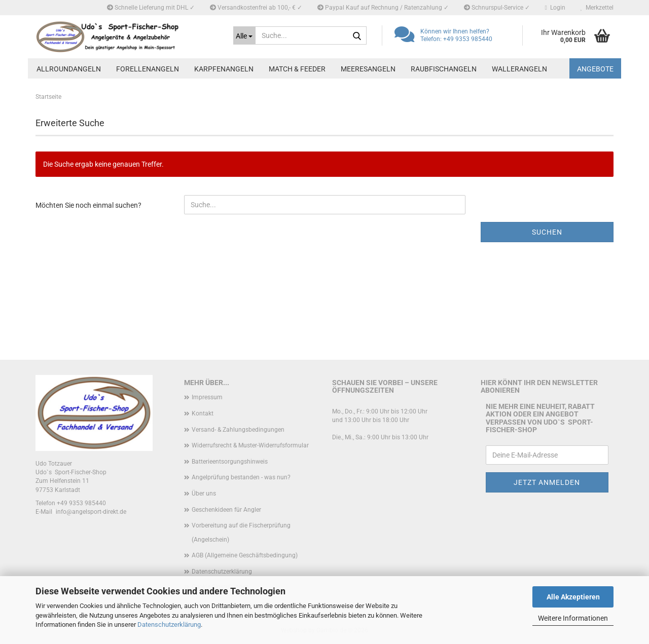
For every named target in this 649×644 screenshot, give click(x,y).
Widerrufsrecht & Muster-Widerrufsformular (250, 445)
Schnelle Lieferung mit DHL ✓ (151, 8)
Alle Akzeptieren (573, 597)
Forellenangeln (148, 69)
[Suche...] (244, 35)
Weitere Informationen (573, 618)
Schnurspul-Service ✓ (497, 8)
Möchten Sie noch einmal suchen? (88, 205)
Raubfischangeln (444, 69)
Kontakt (203, 413)
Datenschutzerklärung (169, 624)
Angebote (595, 69)
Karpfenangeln (224, 69)
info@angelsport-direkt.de (91, 512)
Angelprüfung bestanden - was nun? (241, 477)
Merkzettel (597, 8)
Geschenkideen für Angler (226, 510)
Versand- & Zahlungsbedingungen (238, 430)
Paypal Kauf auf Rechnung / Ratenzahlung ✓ (383, 8)
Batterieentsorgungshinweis (230, 462)
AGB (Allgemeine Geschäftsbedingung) (245, 555)
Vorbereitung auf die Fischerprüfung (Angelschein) (241, 533)
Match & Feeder (297, 69)
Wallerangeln (519, 69)
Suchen (547, 232)
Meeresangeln (368, 69)
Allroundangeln (69, 69)
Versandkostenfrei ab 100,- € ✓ (256, 8)
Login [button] (555, 8)
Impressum (207, 397)
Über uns (204, 494)
